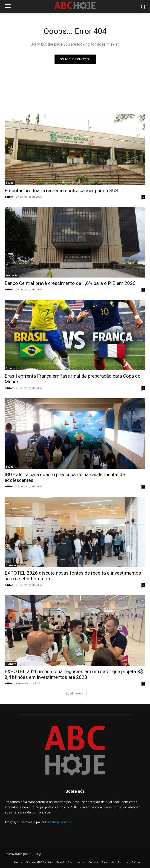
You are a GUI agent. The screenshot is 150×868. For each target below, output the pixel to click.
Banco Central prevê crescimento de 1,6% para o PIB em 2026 (70, 283)
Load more (75, 693)
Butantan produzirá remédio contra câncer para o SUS (61, 191)
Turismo (11, 565)
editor (9, 197)
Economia (12, 275)
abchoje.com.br (59, 822)
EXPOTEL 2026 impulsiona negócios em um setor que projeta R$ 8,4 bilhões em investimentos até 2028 (74, 674)
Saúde (10, 183)
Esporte (10, 368)
